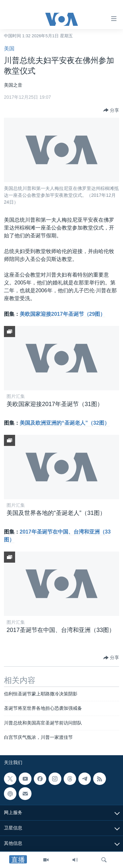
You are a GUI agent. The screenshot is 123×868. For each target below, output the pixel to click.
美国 (9, 49)
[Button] (111, 110)
